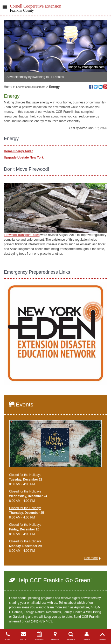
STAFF (87, 636)
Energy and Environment (31, 87)
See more (91, 558)
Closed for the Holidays (25, 475)
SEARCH (71, 636)
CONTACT (24, 636)
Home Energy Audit (18, 151)
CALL (8, 636)
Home (8, 87)
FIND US (55, 636)
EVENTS (40, 636)
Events (21, 405)
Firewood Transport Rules (22, 235)
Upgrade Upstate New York (24, 157)
